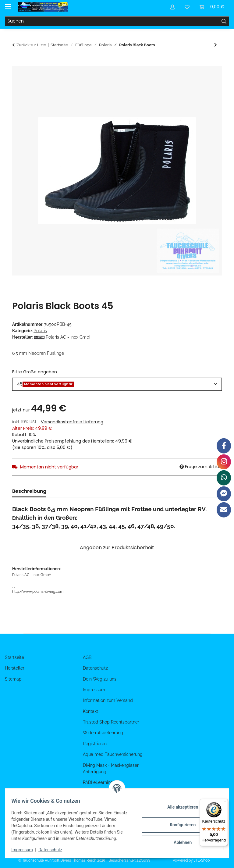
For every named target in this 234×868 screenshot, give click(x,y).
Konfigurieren (179, 822)
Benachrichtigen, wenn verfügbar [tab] (141, 491)
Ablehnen (179, 839)
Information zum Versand (108, 700)
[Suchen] (112, 21)
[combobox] (117, 384)
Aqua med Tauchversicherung (113, 754)
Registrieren (95, 744)
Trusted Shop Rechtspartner (111, 722)
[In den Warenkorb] (17, 62)
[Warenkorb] (212, 7)
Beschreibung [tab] (29, 491)
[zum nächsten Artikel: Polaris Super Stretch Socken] (216, 45)
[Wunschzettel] (187, 7)
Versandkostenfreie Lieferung (72, 422)
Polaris (40, 331)
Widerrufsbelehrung (103, 733)
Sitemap (13, 679)
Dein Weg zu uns (100, 679)
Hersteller (15, 668)
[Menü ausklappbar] (8, 4)
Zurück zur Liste (31, 45)
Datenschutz (54, 850)
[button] (172, 7)
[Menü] (224, 802)
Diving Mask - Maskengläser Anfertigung (111, 768)
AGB (87, 657)
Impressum (26, 850)
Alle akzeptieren (179, 804)
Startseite (14, 657)
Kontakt (90, 711)
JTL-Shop (202, 860)
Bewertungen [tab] (73, 491)
